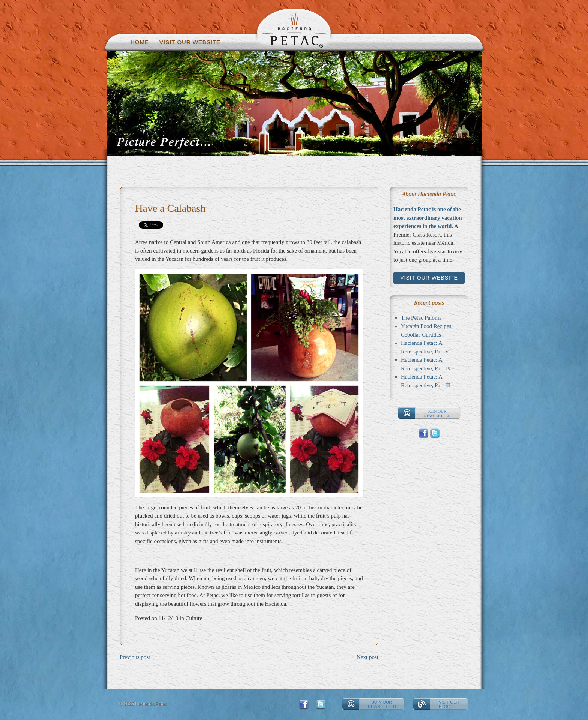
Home (140, 42)
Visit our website (190, 42)
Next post (367, 657)
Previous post (135, 657)
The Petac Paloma (421, 318)
